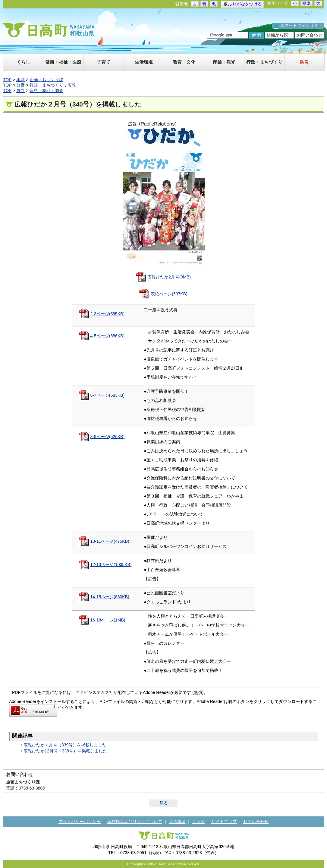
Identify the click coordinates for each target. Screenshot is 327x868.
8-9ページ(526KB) (108, 437)
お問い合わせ (310, 35)
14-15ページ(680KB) (110, 597)
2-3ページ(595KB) (108, 314)
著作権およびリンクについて (135, 822)
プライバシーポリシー (80, 822)
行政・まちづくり (46, 85)
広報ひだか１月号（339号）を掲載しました (65, 745)
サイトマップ (224, 822)
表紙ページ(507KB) (169, 294)
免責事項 (177, 822)
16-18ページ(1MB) (108, 620)
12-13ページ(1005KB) (111, 564)
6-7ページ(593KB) (108, 395)
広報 (72, 85)
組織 (20, 80)
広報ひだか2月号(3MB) (169, 277)
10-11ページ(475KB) (110, 541)
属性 (20, 91)
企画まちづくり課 (46, 80)
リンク (198, 822)
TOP (7, 80)
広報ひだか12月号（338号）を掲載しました (65, 751)
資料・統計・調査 (46, 91)
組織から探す (279, 35)
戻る (164, 803)
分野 (20, 85)
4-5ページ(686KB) (108, 336)
